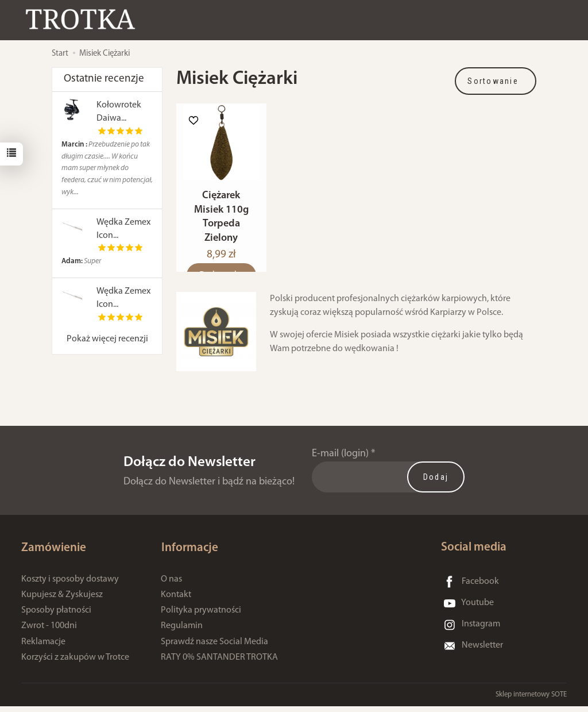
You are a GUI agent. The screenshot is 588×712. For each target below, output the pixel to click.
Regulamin (182, 632)
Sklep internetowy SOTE (531, 700)
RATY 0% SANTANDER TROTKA (219, 663)
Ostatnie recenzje (104, 79)
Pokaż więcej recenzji (107, 339)
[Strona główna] (83, 19)
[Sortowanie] (496, 81)
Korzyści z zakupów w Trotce (75, 663)
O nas (171, 585)
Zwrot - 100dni (49, 632)
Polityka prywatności (201, 616)
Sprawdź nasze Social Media (214, 648)
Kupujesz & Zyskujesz (62, 601)
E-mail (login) (340, 460)
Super (81, 261)
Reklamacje (43, 648)
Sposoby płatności (56, 616)
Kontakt (176, 601)
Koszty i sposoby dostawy (70, 585)
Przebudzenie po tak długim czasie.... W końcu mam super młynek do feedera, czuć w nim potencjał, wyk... (107, 168)
